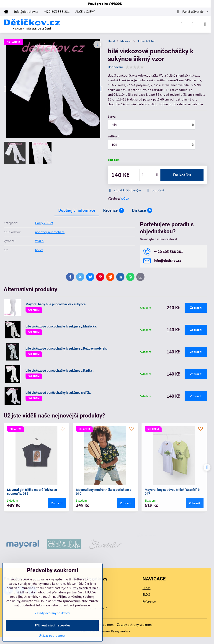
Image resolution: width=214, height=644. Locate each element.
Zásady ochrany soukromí (135, 625)
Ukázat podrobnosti (53, 636)
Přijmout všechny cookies (53, 625)
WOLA (125, 198)
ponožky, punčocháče (50, 232)
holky (39, 250)
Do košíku (182, 175)
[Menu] (205, 24)
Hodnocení (115, 67)
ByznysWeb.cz (121, 631)
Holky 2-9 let (44, 223)
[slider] (135, 67)
